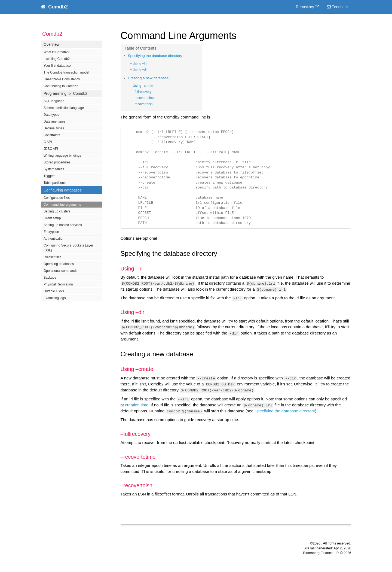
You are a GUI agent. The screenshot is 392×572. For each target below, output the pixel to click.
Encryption (51, 232)
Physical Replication (58, 284)
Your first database (57, 66)
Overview (51, 44)
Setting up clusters (57, 211)
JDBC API (51, 149)
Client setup (52, 218)
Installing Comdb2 (57, 59)
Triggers (50, 176)
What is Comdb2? (56, 52)
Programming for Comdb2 (65, 93)
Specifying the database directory (155, 56)
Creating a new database (148, 78)
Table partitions (55, 183)
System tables (54, 169)
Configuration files (57, 198)
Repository (305, 7)
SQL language (54, 101)
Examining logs (55, 298)
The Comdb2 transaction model (66, 72)
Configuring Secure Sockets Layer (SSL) (68, 248)
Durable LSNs (54, 291)
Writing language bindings (62, 156)
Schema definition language (64, 108)
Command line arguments (62, 205)
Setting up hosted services (63, 225)
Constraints (52, 135)
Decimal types (54, 128)
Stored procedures (57, 162)
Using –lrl (140, 63)
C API (48, 142)
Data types (51, 115)
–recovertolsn (143, 104)
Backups (50, 278)
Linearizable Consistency (62, 79)
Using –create (143, 86)
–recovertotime (144, 98)
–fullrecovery (142, 92)
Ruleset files (52, 257)
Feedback (338, 7)
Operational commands (60, 271)
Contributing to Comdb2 (61, 86)
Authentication (54, 239)
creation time (137, 405)
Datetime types (54, 121)
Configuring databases (63, 190)
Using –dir (140, 69)
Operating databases (59, 264)
